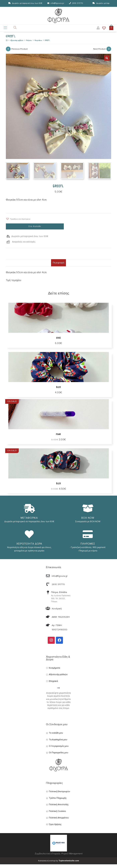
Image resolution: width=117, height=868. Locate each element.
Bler (59, 487)
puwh (58, 438)
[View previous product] (8, 53)
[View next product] (109, 53)
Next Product (99, 53)
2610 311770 (78, 3)
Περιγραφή (59, 266)
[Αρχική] (7, 44)
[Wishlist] (103, 30)
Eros (59, 342)
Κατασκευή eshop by (58, 864)
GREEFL (47, 44)
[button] (18, 223)
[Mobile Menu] (5, 30)
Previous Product (19, 53)
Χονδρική (57, 612)
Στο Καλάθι (35, 230)
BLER (59, 391)
